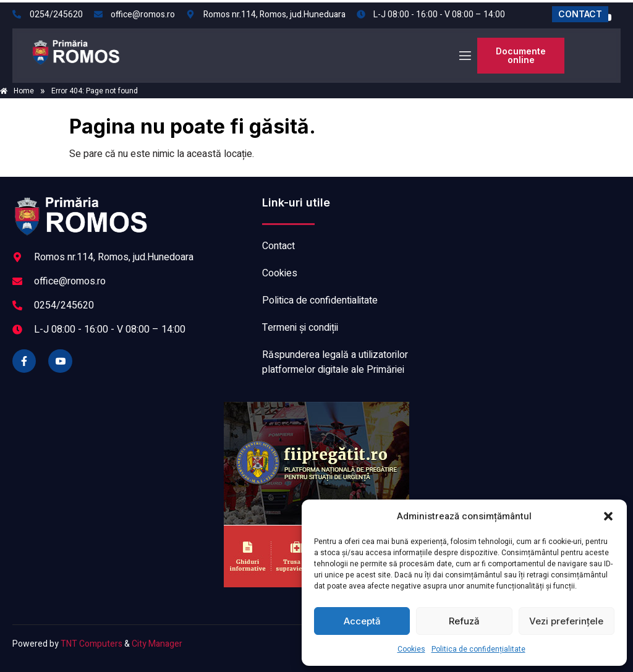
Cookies (411, 649)
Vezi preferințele (566, 621)
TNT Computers (91, 644)
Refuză (464, 621)
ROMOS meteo (530, 242)
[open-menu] (464, 56)
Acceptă (362, 621)
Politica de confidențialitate (478, 649)
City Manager (157, 644)
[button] (608, 516)
